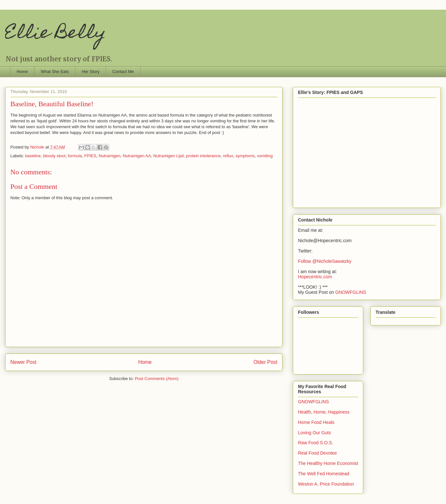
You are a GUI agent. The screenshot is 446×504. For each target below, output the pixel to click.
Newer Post (23, 362)
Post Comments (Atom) (157, 379)
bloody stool (54, 156)
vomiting (265, 156)
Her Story (91, 72)
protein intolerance (203, 156)
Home (22, 72)
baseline (33, 156)
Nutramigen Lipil (168, 156)
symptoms (245, 156)
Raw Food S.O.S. (316, 443)
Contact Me (123, 72)
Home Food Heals (316, 422)
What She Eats (55, 72)
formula (75, 156)
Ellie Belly (56, 34)
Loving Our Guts (314, 433)
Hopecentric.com (315, 277)
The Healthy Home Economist (328, 463)
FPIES (90, 156)
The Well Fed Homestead (324, 474)
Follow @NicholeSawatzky (325, 261)
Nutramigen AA (137, 156)
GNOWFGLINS (351, 292)
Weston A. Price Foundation (326, 484)
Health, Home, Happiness (324, 412)
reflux (228, 156)
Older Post (265, 362)
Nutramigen (109, 156)
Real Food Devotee (318, 453)
